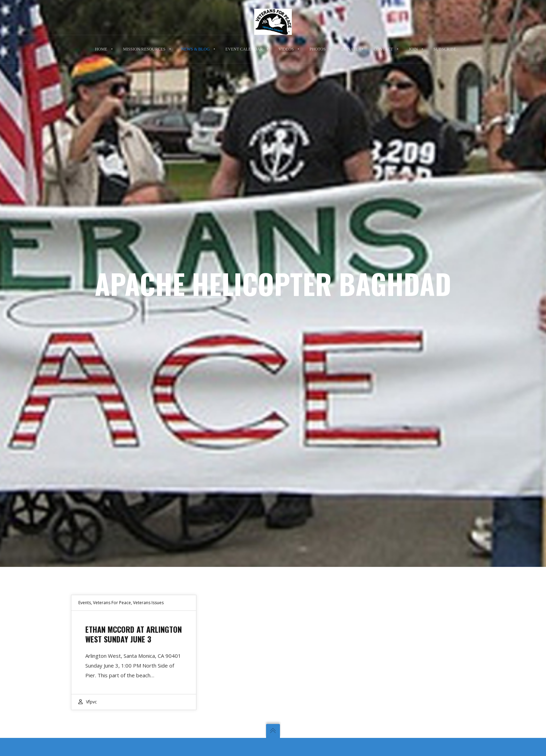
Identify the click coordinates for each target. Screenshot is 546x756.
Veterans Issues (148, 603)
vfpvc (91, 702)
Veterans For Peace (112, 603)
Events (85, 603)
